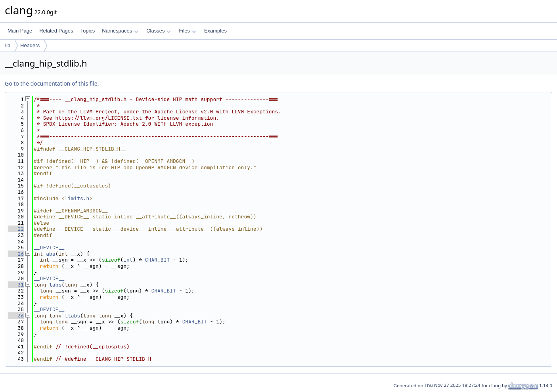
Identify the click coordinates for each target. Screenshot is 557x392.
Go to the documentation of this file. (52, 83)
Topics (87, 31)
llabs (72, 316)
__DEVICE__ (49, 248)
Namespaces (120, 31)
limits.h (77, 198)
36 (16, 316)
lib (8, 45)
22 (16, 229)
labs (55, 285)
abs (51, 254)
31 (16, 285)
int (128, 260)
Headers (30, 45)
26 (16, 254)
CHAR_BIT (157, 260)
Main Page (20, 31)
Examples (215, 31)
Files (187, 31)
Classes (159, 31)
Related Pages (56, 31)
